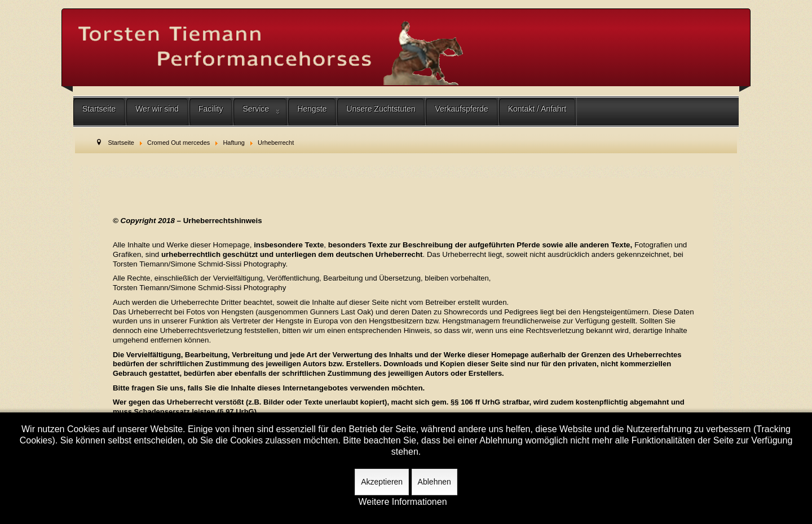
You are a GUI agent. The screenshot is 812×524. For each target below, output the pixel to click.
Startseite (99, 109)
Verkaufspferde (461, 109)
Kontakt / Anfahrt (537, 109)
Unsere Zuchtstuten (381, 109)
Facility (211, 109)
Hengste (312, 109)
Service (256, 109)
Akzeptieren (382, 482)
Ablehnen (434, 482)
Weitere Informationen (402, 502)
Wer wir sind (157, 109)
